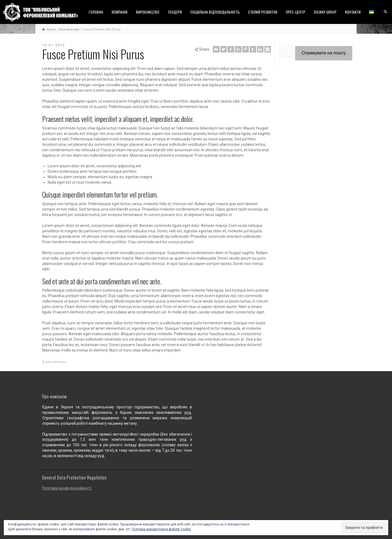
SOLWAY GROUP (325, 12)
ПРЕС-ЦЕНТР (295, 12)
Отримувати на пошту (324, 53)
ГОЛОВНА (96, 12)
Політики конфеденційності (67, 488)
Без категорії (56, 362)
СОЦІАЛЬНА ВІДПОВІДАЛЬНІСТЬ (215, 12)
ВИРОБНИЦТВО (148, 12)
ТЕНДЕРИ (175, 12)
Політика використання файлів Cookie (161, 529)
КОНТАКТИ (353, 12)
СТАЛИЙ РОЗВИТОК (263, 12)
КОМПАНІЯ (120, 12)
